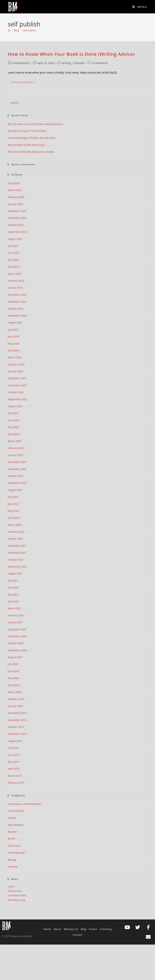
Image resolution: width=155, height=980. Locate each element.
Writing (66, 63)
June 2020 (14, 671)
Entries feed (15, 891)
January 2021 (15, 622)
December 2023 (17, 378)
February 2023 (16, 448)
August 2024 (15, 322)
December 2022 (17, 462)
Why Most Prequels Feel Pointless (27, 131)
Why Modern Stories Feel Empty (26, 145)
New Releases (16, 825)
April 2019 (14, 769)
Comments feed (17, 895)
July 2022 (13, 497)
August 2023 (15, 406)
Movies (12, 818)
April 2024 (14, 350)
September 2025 (17, 232)
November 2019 (17, 720)
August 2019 (15, 741)
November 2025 (17, 218)
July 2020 (13, 664)
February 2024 (16, 364)
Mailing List (71, 929)
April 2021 (14, 601)
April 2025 (14, 267)
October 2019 (16, 727)
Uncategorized (16, 853)
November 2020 (17, 636)
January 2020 (15, 706)
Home (47, 929)
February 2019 (16, 783)
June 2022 (14, 504)
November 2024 (17, 302)
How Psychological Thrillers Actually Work (32, 138)
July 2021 (13, 581)
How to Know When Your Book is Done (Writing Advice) (71, 54)
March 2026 (15, 190)
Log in (11, 886)
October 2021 (16, 560)
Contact (78, 935)
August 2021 (15, 573)
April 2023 (14, 434)
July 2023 (13, 413)
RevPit (11, 839)
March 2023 (15, 441)
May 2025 (13, 260)
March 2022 (15, 525)
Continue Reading (24, 81)
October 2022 (16, 476)
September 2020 (17, 650)
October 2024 (16, 309)
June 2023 (14, 420)
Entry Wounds (16, 811)
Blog (84, 929)
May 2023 (13, 427)
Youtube (79, 63)
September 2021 (17, 567)
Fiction (93, 929)
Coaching (106, 929)
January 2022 (15, 539)
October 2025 (16, 225)
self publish (29, 30)
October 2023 (16, 392)
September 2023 (17, 399)
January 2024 (15, 371)
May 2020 (13, 678)
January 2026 (15, 204)
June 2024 (14, 336)
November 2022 (17, 469)
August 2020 (15, 657)
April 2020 (14, 685)
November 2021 (17, 553)
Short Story (14, 846)
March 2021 (15, 608)
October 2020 (16, 643)
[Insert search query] (78, 103)
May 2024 (13, 344)
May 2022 (13, 511)
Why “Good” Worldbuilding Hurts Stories (31, 152)
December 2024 (17, 295)
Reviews (13, 832)
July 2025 (13, 246)
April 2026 (14, 183)
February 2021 (16, 615)
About (57, 929)
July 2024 (13, 330)
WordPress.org (16, 900)
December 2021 (17, 546)
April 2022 (14, 518)
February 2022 (16, 532)
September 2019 (17, 734)
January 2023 (15, 455)
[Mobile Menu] (140, 7)
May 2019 (13, 762)
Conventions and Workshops (24, 804)
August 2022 (15, 490)
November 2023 (17, 385)
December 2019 (17, 713)
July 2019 (13, 748)
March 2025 (15, 274)
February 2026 (16, 197)
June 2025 (14, 253)
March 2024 (15, 357)
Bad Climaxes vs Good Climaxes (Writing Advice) (35, 124)
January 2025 (15, 288)
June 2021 (14, 587)
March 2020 (15, 692)
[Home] (9, 30)
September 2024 (17, 316)
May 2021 (13, 595)
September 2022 (17, 483)
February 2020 (16, 699)
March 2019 (15, 776)
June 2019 (14, 755)
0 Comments (100, 63)
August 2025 (15, 239)
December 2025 (17, 211)
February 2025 (16, 281)
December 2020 (17, 629)
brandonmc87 (21, 63)
